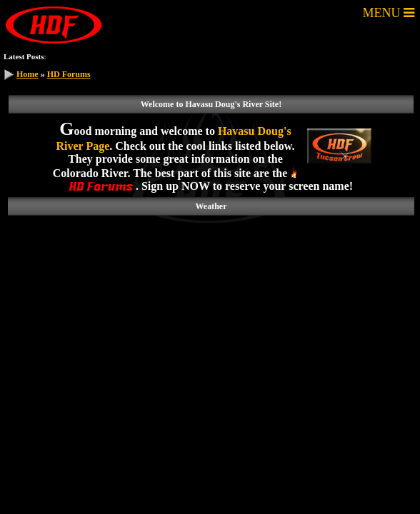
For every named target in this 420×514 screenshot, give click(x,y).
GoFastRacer (328, 56)
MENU (389, 13)
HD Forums (69, 74)
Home (27, 74)
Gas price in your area (171, 56)
